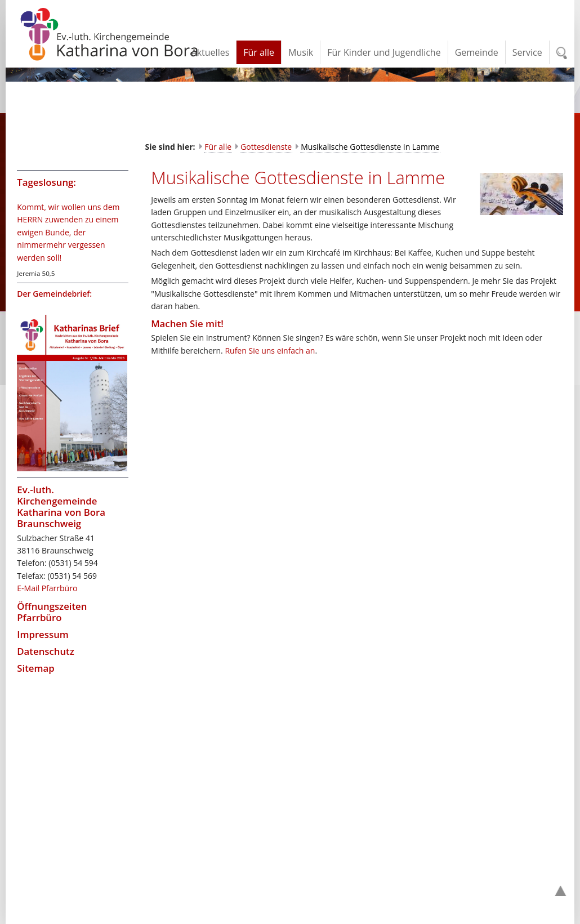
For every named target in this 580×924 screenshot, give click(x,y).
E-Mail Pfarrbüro (47, 588)
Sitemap (35, 668)
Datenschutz (46, 651)
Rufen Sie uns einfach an (270, 351)
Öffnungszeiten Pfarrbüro (52, 612)
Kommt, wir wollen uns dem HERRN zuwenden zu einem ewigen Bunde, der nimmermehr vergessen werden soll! (68, 232)
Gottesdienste (266, 147)
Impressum (43, 634)
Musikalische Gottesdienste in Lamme (370, 147)
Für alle (218, 147)
